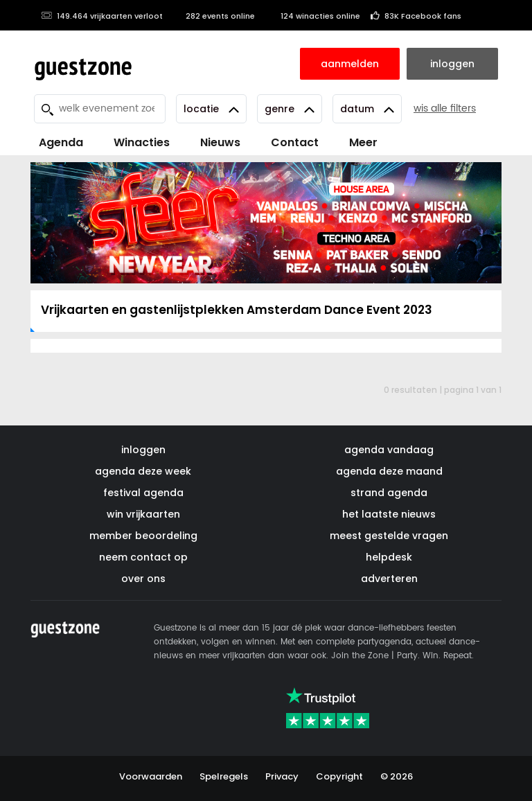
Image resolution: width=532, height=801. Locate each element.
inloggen (143, 450)
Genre (290, 109)
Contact (295, 142)
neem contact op (143, 557)
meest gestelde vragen (389, 536)
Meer (363, 142)
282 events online (214, 16)
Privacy (282, 776)
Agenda (61, 142)
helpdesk (389, 557)
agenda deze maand (389, 471)
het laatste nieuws (389, 514)
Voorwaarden (151, 776)
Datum (367, 109)
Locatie (211, 109)
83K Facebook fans (416, 16)
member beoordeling (143, 536)
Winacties (142, 142)
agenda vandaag (389, 450)
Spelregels (224, 776)
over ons (143, 579)
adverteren (389, 579)
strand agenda (389, 493)
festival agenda (143, 493)
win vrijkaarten (143, 514)
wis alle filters (445, 108)
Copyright (339, 776)
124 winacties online (313, 16)
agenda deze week (143, 471)
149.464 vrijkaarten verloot (102, 16)
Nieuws (220, 142)
